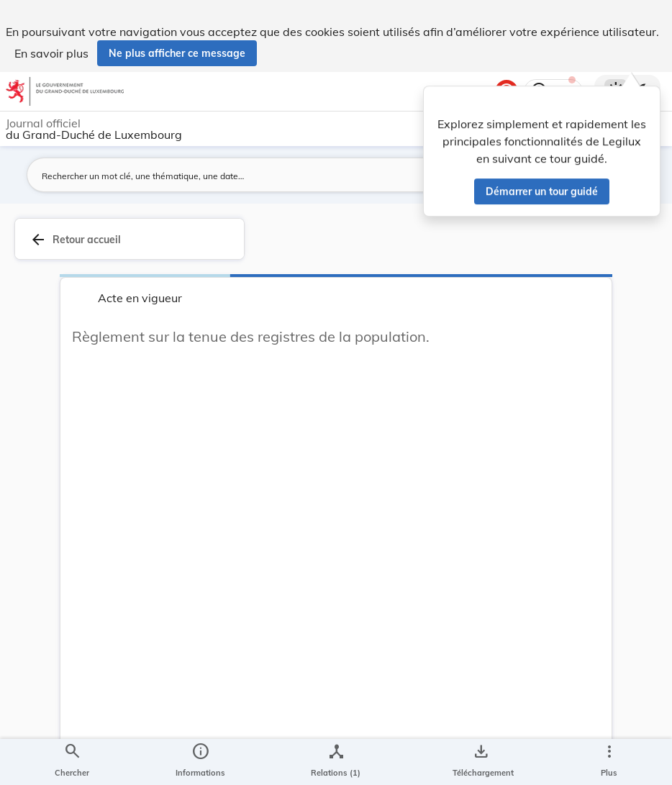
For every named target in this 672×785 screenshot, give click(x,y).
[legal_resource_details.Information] (200, 762)
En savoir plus (51, 53)
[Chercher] (72, 762)
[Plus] (609, 762)
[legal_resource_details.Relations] (336, 762)
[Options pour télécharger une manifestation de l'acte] (480, 762)
